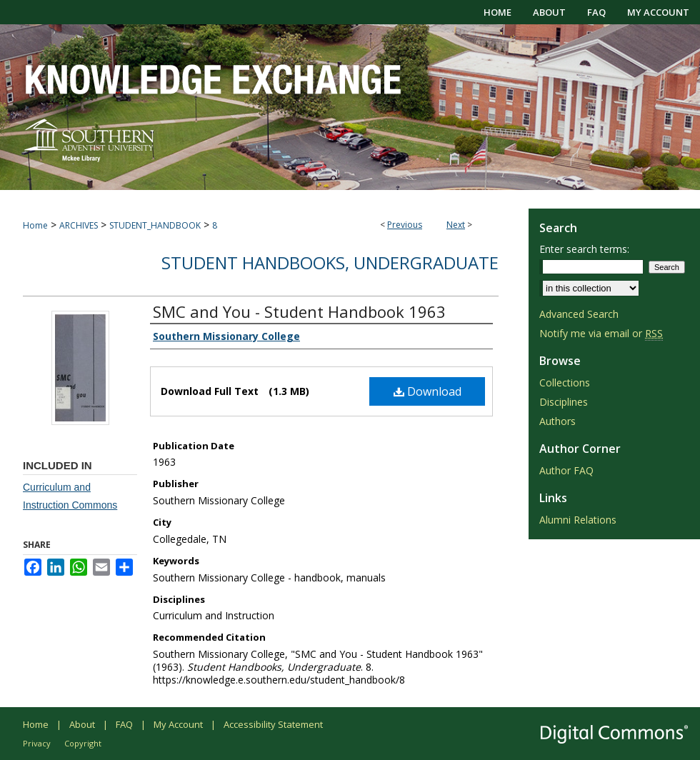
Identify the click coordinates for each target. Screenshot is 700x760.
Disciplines (564, 402)
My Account (178, 724)
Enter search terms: (584, 249)
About (82, 724)
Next (456, 225)
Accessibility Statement (273, 724)
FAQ (124, 724)
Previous (405, 225)
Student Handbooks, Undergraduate (330, 262)
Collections (565, 382)
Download (427, 391)
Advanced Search (579, 314)
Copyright (83, 743)
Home (35, 225)
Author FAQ (566, 470)
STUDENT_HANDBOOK (155, 225)
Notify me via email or (601, 333)
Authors (557, 421)
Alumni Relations (578, 520)
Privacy (37, 743)
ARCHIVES (79, 225)
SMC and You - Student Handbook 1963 (299, 311)
